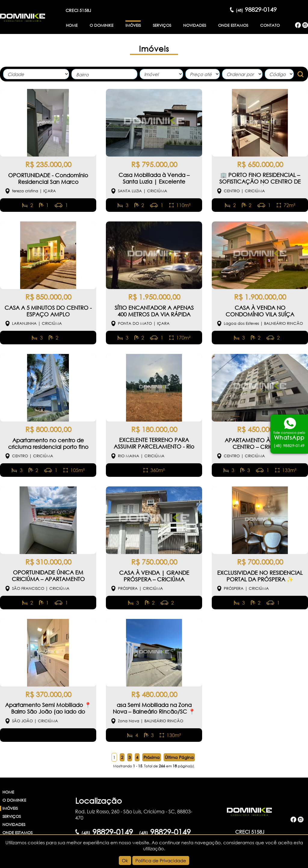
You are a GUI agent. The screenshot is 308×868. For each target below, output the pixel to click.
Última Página (179, 757)
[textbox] (106, 75)
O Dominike (102, 25)
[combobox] (104, 74)
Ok (125, 860)
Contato (270, 25)
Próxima (152, 757)
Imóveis (133, 25)
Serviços (162, 25)
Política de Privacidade (161, 860)
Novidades (195, 25)
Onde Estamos (233, 25)
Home (72, 25)
